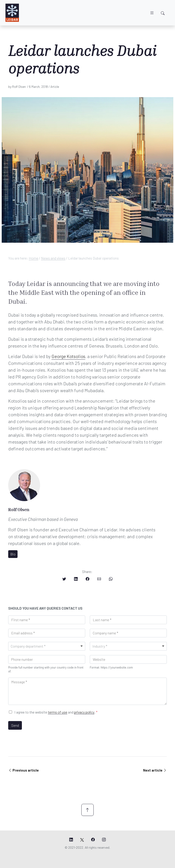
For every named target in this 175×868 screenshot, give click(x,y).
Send (15, 725)
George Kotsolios (68, 356)
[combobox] (47, 646)
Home (33, 258)
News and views (53, 258)
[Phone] (47, 659)
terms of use (58, 712)
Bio (13, 554)
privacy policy (84, 712)
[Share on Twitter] (64, 579)
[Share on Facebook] (87, 579)
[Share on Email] (99, 579)
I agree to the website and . (56, 712)
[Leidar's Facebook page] (93, 840)
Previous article (23, 770)
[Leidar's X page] (82, 840)
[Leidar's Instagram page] (104, 840)
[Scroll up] (87, 810)
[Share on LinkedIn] (76, 579)
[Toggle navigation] (152, 13)
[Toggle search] (163, 13)
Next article (155, 770)
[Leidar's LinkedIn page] (71, 840)
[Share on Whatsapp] (111, 579)
